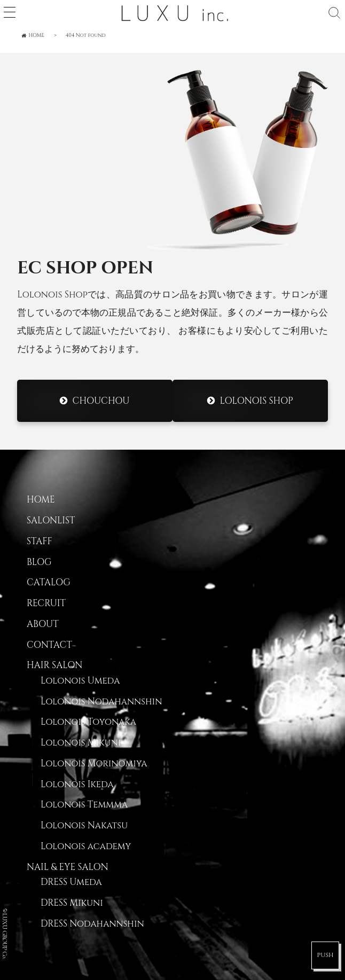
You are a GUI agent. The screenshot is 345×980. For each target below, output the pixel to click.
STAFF (40, 542)
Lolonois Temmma (84, 805)
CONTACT (49, 645)
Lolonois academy (86, 846)
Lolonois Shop (256, 401)
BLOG (39, 562)
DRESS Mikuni (72, 903)
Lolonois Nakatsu (84, 826)
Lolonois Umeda (80, 681)
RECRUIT (46, 603)
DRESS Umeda (71, 882)
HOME (41, 500)
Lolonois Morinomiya (94, 764)
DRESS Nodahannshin (92, 924)
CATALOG (49, 583)
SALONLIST (51, 521)
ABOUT (43, 624)
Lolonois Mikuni (81, 743)
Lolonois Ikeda (77, 785)
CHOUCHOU (101, 401)
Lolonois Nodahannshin (101, 702)
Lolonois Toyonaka (88, 722)
